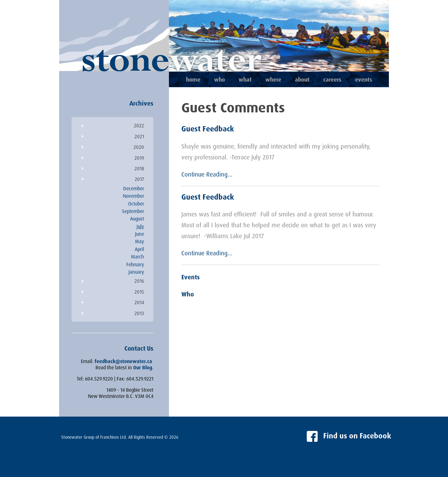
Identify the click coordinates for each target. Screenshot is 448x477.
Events (364, 79)
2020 (139, 147)
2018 (139, 168)
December (134, 188)
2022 (139, 125)
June (140, 234)
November (133, 196)
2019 (139, 158)
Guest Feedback (208, 129)
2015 (139, 292)
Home (193, 79)
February (135, 264)
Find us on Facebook (349, 436)
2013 (139, 313)
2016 (139, 281)
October (136, 204)
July (140, 226)
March (138, 257)
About (302, 79)
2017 (139, 179)
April (139, 249)
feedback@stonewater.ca (123, 361)
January (136, 272)
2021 (139, 136)
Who (219, 79)
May (140, 241)
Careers (332, 79)
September (133, 211)
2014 (139, 302)
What (245, 79)
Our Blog (143, 367)
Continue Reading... (207, 174)
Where (273, 79)
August (137, 219)
